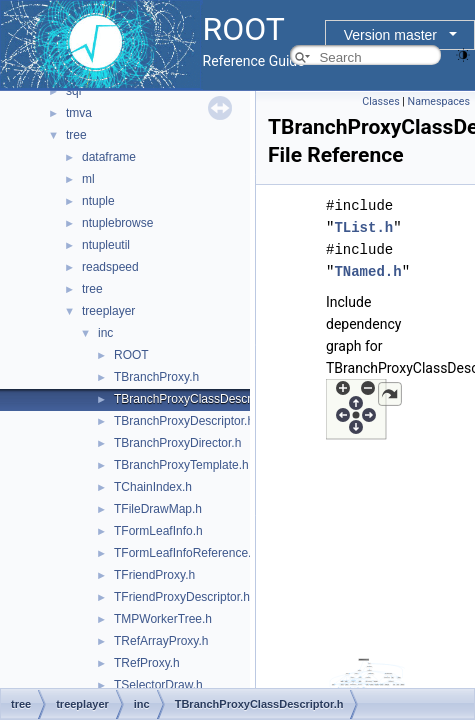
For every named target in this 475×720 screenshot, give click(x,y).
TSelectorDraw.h (158, 685)
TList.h (363, 227)
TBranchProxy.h (156, 377)
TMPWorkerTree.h (163, 619)
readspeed (110, 267)
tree (76, 135)
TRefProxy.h (147, 663)
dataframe (109, 157)
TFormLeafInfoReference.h (186, 553)
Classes (380, 101)
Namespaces (439, 101)
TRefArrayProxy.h (161, 641)
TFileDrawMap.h (158, 509)
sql (73, 91)
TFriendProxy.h (154, 575)
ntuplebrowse (117, 223)
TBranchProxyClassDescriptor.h (199, 399)
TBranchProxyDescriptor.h (184, 421)
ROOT (131, 355)
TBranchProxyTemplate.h (181, 465)
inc (105, 333)
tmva (79, 113)
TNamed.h (367, 271)
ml (88, 179)
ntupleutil (106, 245)
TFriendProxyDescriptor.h (182, 597)
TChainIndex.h (153, 487)
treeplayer (108, 311)
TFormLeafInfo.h (158, 531)
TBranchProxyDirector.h (177, 443)
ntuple (98, 201)
